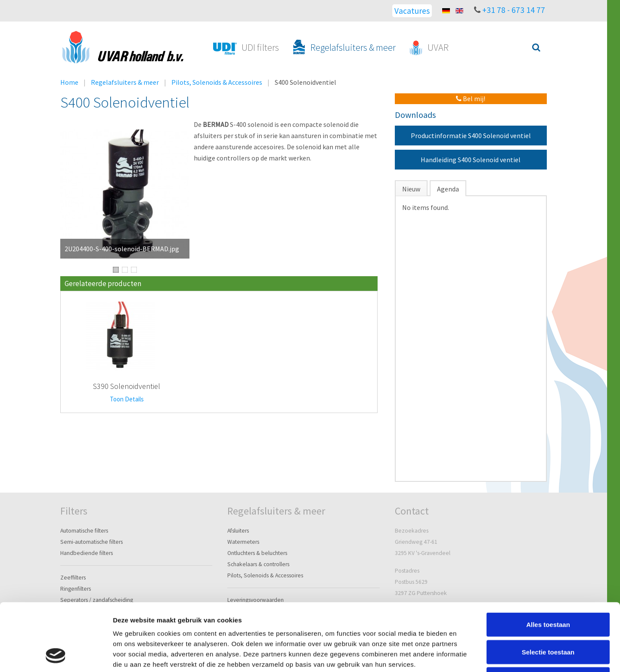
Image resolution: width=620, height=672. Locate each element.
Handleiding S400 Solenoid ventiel (471, 160)
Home (69, 82)
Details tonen (465, 655)
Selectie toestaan (548, 589)
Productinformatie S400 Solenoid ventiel (471, 136)
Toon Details (127, 399)
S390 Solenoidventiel (127, 386)
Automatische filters (84, 531)
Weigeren (548, 616)
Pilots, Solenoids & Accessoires (217, 82)
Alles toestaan (548, 561)
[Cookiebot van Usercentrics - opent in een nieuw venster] (56, 655)
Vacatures (412, 11)
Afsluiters (238, 531)
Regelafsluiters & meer (125, 82)
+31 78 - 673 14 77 (514, 10)
